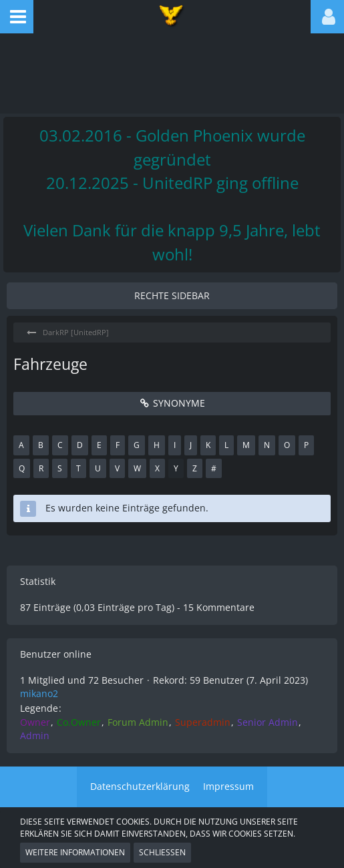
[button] (17, 17)
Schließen (162, 852)
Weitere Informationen (75, 852)
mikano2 (39, 693)
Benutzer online (56, 654)
